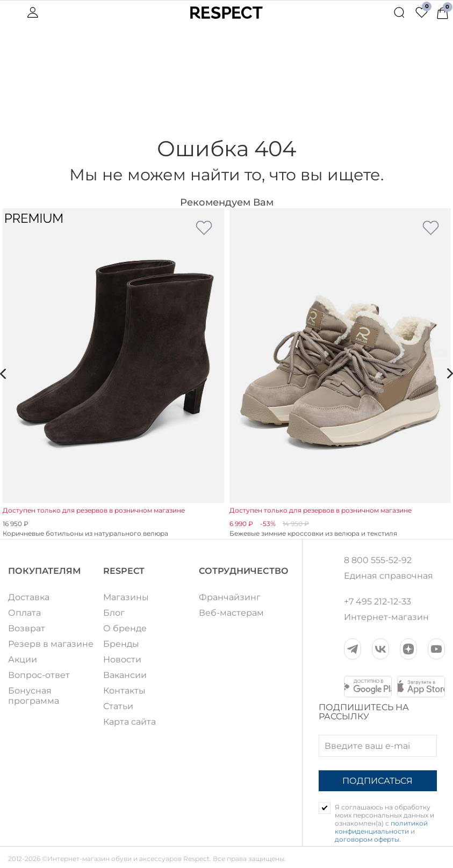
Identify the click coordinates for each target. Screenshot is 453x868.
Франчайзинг (230, 597)
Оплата (24, 613)
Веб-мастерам (231, 613)
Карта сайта (130, 722)
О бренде (125, 628)
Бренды (121, 644)
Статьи (118, 706)
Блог (114, 613)
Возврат (27, 628)
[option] (113, 374)
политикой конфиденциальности (381, 827)
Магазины (126, 597)
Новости (122, 659)
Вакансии (125, 675)
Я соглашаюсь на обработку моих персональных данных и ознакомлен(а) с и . (384, 823)
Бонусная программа (34, 696)
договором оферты (367, 839)
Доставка (29, 597)
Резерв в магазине (51, 644)
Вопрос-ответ (39, 675)
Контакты (124, 691)
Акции (23, 659)
